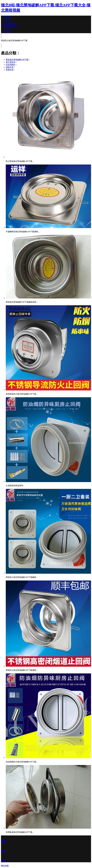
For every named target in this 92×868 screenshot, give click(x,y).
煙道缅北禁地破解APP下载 (17, 60)
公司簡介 (7, 32)
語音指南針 (11, 65)
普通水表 (10, 70)
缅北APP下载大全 (11, 27)
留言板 (6, 19)
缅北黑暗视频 (9, 24)
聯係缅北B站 (9, 22)
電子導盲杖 (11, 62)
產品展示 (7, 29)
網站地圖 (5, 866)
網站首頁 (8, 17)
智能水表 (10, 67)
